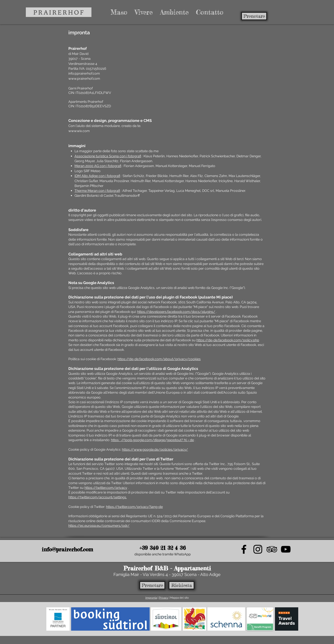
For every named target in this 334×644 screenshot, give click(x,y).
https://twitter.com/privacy (106, 488)
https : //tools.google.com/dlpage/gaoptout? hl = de (152, 440)
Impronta (151, 598)
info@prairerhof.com (84, 73)
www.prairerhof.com (84, 79)
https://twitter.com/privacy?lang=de (134, 507)
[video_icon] (286, 549)
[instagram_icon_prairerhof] (258, 549)
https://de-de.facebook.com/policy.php (228, 340)
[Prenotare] (254, 16)
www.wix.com (79, 131)
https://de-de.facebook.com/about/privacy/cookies (159, 359)
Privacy (164, 598)
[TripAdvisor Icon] (272, 549)
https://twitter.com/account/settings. (98, 497)
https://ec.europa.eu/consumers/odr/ (99, 526)
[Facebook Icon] (244, 549)
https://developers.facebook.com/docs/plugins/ (176, 312)
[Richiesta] (181, 585)
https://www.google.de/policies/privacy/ (155, 450)
